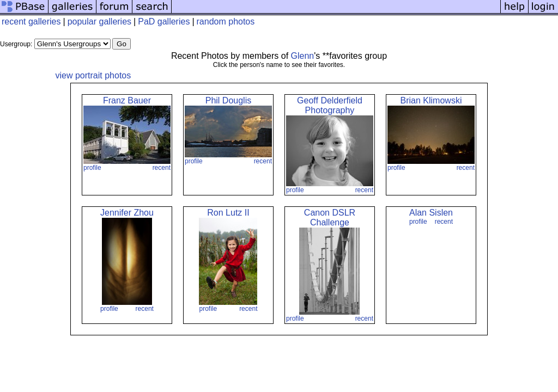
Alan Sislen (431, 213)
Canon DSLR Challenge (330, 218)
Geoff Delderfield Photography (330, 105)
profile (92, 168)
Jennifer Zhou (127, 213)
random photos (226, 22)
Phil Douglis (228, 100)
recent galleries (31, 22)
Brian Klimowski (431, 100)
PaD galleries (164, 22)
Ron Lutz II (228, 213)
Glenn (303, 56)
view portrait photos (93, 75)
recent (162, 168)
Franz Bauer (127, 100)
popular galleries (99, 22)
